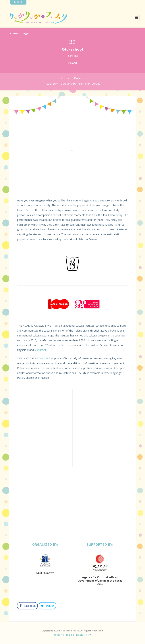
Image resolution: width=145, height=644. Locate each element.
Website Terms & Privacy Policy (72, 635)
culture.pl (40, 350)
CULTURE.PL (46, 358)
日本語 (18, 2)
